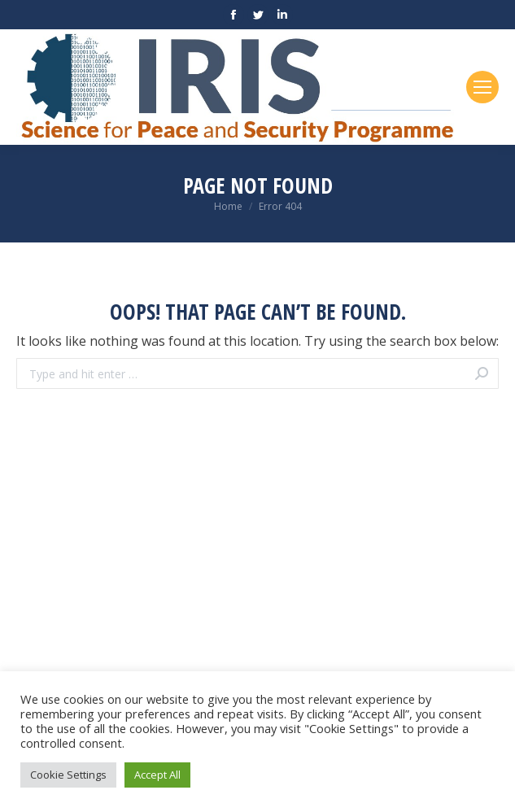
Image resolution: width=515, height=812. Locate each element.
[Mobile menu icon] (482, 87)
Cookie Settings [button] (68, 775)
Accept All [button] (157, 775)
